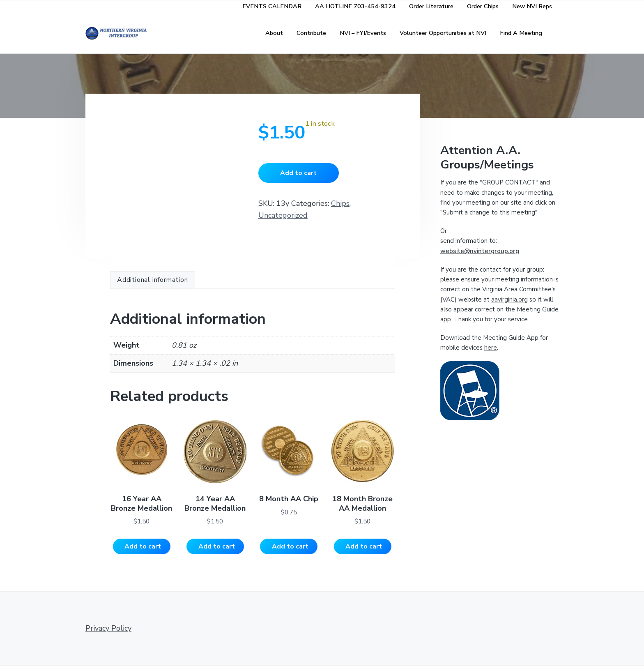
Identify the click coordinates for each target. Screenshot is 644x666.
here (491, 348)
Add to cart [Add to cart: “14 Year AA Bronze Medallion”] (217, 546)
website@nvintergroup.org (480, 251)
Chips (340, 203)
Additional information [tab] (153, 280)
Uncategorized (283, 215)
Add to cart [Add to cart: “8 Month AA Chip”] (290, 546)
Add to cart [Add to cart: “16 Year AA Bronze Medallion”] (143, 546)
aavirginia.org (509, 300)
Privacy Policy (108, 629)
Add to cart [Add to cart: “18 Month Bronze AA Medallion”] (364, 546)
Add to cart (298, 173)
